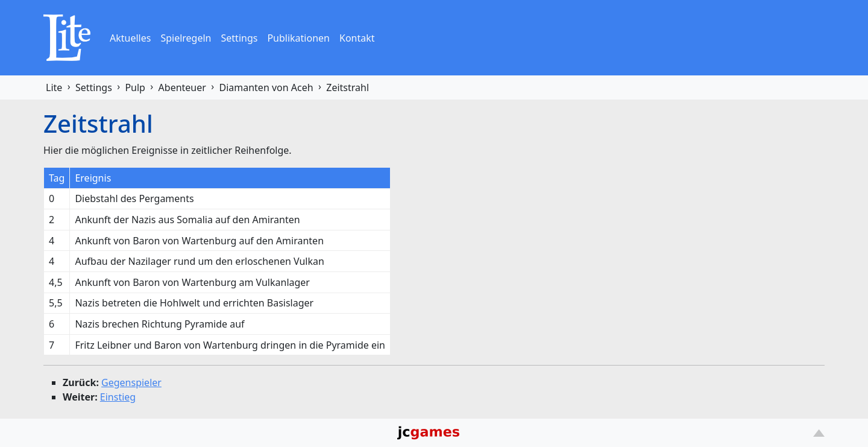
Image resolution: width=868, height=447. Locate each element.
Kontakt (357, 38)
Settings (240, 38)
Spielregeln (186, 38)
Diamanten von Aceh (266, 87)
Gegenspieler (131, 382)
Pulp (135, 87)
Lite (54, 87)
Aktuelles (130, 38)
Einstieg (118, 397)
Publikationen (298, 38)
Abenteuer (182, 87)
